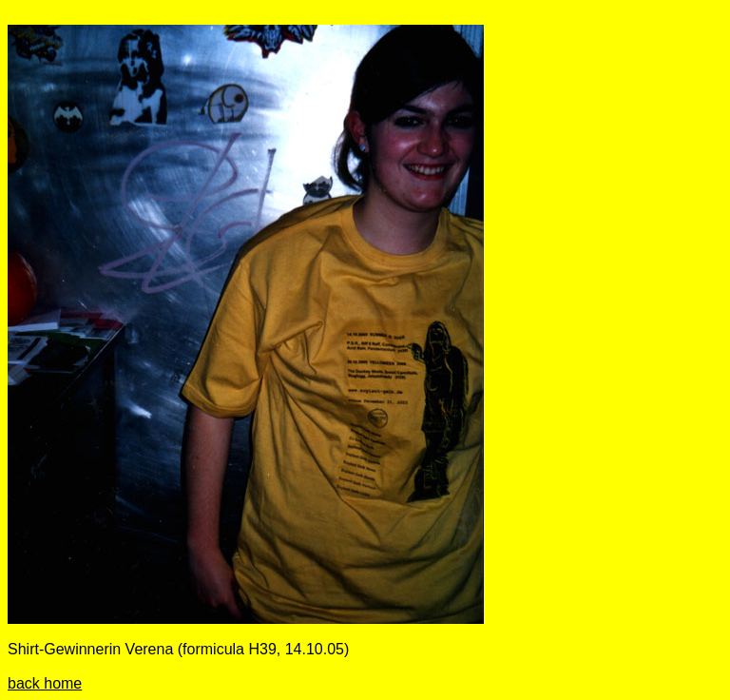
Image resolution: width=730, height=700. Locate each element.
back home (45, 683)
